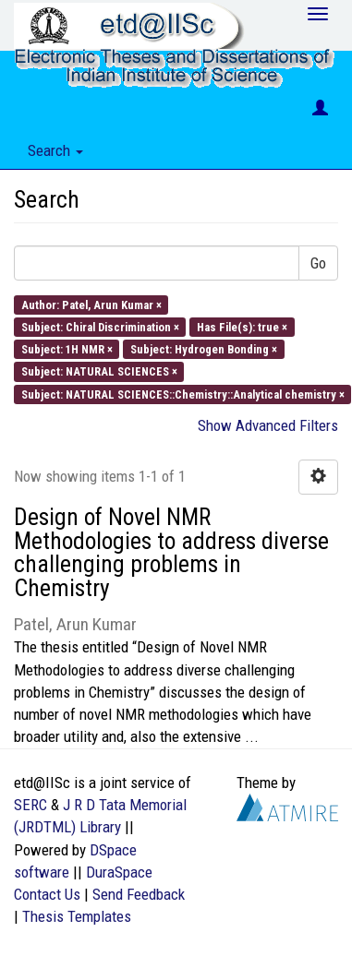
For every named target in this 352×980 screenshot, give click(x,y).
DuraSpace (119, 872)
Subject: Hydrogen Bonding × (204, 349)
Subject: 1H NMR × (67, 349)
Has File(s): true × (242, 326)
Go (318, 263)
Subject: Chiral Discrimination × (100, 326)
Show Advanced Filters (268, 425)
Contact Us (47, 894)
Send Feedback (139, 894)
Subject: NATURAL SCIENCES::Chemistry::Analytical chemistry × (183, 394)
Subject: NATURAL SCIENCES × (99, 371)
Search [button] (55, 150)
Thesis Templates (77, 916)
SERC (30, 805)
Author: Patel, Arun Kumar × (91, 304)
